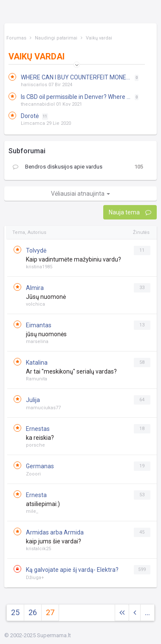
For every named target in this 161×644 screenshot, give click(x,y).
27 (50, 612)
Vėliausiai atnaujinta (80, 194)
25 (15, 612)
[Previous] (135, 613)
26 (33, 612)
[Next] (122, 613)
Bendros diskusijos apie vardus (58, 167)
